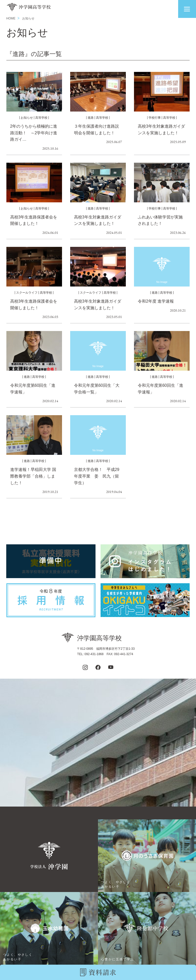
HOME (11, 18)
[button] (187, 9)
